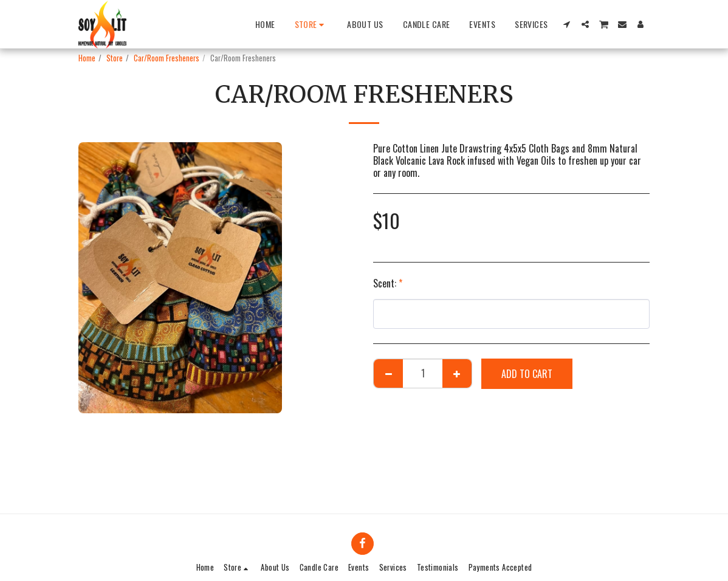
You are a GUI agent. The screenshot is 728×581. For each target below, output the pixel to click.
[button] (567, 24)
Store (115, 58)
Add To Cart (527, 374)
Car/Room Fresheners (167, 58)
